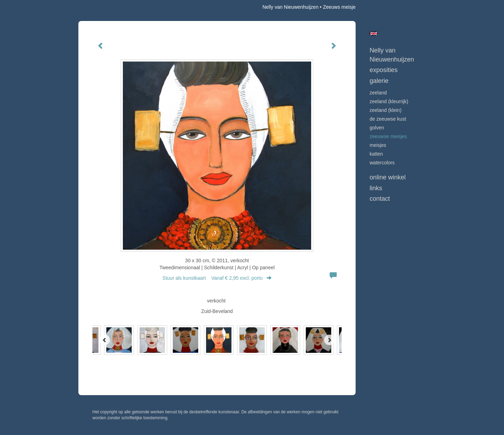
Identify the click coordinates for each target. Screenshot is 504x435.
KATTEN (376, 154)
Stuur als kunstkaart (217, 278)
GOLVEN (377, 128)
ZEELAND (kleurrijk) (389, 101)
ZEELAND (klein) (386, 110)
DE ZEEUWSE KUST (388, 119)
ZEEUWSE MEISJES (388, 136)
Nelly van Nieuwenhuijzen (290, 7)
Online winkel (388, 177)
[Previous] (105, 340)
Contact (380, 199)
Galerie (379, 81)
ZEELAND (378, 93)
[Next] (329, 340)
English (374, 34)
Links (376, 188)
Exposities (384, 70)
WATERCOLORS (382, 163)
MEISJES (378, 145)
